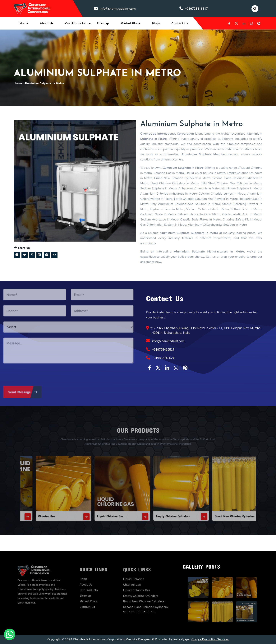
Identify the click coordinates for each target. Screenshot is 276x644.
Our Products (75, 23)
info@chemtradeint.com (115, 9)
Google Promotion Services (210, 639)
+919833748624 (160, 358)
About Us (47, 23)
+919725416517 (194, 9)
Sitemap (103, 23)
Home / (19, 83)
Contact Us (180, 23)
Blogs (156, 23)
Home (24, 23)
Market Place (130, 23)
